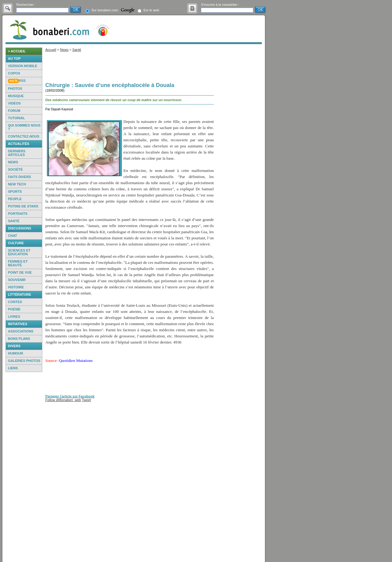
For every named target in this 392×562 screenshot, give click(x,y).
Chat (13, 236)
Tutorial (16, 118)
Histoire (16, 287)
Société (15, 169)
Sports (15, 192)
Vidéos (14, 103)
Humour (16, 353)
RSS (22, 81)
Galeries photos (24, 361)
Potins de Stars (23, 206)
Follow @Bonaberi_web (63, 400)
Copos (14, 73)
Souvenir (17, 280)
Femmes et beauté (18, 263)
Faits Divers (19, 177)
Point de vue (20, 272)
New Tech (17, 184)
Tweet (86, 400)
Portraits (18, 214)
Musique (16, 96)
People (15, 199)
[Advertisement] (24, 467)
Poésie (14, 309)
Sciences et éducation (19, 252)
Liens (13, 368)
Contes (15, 302)
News (13, 162)
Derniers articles (17, 153)
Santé (14, 221)
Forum (14, 111)
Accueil (51, 50)
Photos (15, 89)
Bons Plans (19, 339)
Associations (21, 331)
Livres (14, 317)
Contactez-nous (24, 136)
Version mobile (23, 66)
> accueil (17, 51)
